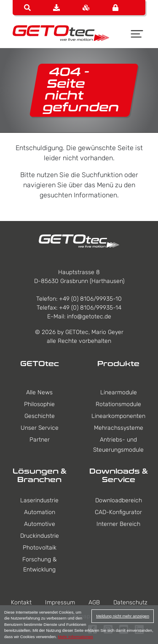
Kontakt (21, 602)
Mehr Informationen (75, 637)
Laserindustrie (39, 500)
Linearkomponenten (118, 416)
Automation (40, 512)
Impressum (60, 602)
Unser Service (40, 428)
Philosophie (39, 404)
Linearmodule (119, 392)
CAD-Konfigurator (118, 512)
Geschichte (40, 416)
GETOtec (40, 363)
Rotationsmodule (118, 404)
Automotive (40, 524)
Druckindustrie (40, 536)
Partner (40, 440)
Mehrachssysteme (119, 428)
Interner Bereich (118, 524)
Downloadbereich (119, 500)
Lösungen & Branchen (40, 475)
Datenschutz (130, 602)
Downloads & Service (119, 475)
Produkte (118, 363)
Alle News (39, 392)
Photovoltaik (40, 548)
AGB (94, 602)
